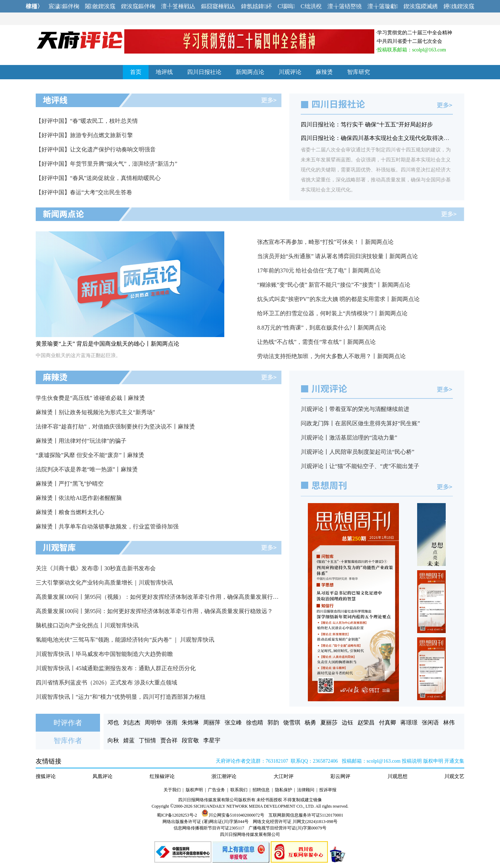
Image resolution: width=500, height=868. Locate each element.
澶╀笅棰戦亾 (178, 6)
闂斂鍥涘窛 (100, 6)
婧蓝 (129, 740)
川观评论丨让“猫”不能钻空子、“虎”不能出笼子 (360, 466)
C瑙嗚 (286, 6)
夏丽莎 (329, 723)
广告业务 (216, 790)
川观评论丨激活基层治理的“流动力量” (349, 438)
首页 (136, 72)
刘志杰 (132, 723)
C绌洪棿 (311, 6)
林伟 (449, 723)
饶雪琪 (292, 723)
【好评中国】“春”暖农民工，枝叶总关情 (87, 121)
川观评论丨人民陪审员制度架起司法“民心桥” (357, 452)
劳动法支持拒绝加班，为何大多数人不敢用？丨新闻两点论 (331, 356)
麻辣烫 (324, 72)
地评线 (164, 72)
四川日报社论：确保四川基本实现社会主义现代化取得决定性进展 (384, 138)
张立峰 (233, 723)
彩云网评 (340, 776)
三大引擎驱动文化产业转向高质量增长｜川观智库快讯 (104, 583)
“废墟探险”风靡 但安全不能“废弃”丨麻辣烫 (90, 455)
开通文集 (454, 761)
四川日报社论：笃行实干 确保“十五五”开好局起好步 (367, 124)
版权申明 (433, 761)
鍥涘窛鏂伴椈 (138, 6)
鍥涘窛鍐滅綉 (421, 6)
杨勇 (310, 723)
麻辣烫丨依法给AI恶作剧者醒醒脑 (79, 498)
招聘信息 (261, 790)
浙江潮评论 (224, 776)
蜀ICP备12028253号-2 (177, 815)
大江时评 (284, 776)
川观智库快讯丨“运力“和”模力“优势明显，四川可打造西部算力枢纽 (121, 697)
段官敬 (190, 740)
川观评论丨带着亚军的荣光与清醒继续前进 (355, 409)
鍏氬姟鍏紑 (256, 6)
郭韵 (273, 723)
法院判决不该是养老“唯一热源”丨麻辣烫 (87, 469)
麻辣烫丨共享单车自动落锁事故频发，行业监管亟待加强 (107, 526)
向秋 (113, 740)
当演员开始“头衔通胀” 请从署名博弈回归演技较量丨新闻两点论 (337, 256)
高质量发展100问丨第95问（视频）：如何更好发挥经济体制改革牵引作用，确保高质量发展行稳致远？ (166, 597)
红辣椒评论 (162, 776)
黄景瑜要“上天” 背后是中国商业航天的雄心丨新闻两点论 (107, 344)
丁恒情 (147, 740)
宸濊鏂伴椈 (64, 6)
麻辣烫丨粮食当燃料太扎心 (70, 512)
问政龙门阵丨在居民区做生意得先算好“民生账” (360, 423)
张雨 (172, 723)
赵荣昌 (366, 723)
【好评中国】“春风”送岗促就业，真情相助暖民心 (98, 178)
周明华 (153, 723)
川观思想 (397, 776)
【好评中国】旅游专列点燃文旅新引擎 (84, 135)
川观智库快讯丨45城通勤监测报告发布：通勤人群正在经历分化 (116, 668)
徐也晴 (255, 723)
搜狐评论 (46, 776)
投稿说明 (412, 761)
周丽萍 (212, 723)
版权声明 (194, 790)
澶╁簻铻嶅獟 (345, 6)
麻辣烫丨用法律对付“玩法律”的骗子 (81, 441)
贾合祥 (169, 740)
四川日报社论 (204, 72)
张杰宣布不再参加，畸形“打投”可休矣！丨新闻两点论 (325, 242)
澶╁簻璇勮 (383, 6)
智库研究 (359, 72)
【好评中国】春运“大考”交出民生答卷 (84, 192)
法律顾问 (306, 790)
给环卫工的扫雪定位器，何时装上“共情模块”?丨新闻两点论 (332, 313)
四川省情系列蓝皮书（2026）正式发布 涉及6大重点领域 (106, 683)
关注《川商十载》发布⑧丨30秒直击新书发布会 (96, 568)
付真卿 (387, 723)
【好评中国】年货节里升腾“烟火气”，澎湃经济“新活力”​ (106, 164)
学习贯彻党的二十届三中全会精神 (415, 33)
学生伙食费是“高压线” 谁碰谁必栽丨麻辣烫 (90, 398)
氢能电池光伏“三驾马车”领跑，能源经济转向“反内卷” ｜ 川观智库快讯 (125, 640)
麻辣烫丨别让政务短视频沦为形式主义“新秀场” (95, 412)
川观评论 (290, 72)
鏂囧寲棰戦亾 (218, 6)
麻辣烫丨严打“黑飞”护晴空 (70, 484)
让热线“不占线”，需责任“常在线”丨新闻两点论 (316, 342)
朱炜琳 (190, 723)
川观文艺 (454, 776)
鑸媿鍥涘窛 (459, 6)
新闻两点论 (250, 72)
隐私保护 (284, 790)
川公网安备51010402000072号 (233, 815)
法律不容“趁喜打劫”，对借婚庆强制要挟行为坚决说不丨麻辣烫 (115, 427)
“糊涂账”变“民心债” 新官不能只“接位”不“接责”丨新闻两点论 (334, 285)
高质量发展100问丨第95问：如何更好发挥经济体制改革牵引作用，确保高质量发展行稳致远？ (154, 611)
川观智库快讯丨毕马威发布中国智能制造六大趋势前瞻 (104, 654)
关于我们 (172, 790)
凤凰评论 (102, 776)
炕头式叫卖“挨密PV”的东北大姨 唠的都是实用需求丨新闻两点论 (338, 299)
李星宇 (212, 740)
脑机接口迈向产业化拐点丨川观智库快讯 (87, 625)
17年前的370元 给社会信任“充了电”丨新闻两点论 (319, 270)
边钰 (347, 723)
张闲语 (430, 723)
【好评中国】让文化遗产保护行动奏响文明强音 (96, 149)
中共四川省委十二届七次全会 (410, 41)
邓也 (113, 723)
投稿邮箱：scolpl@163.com (371, 761)
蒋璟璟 (409, 723)
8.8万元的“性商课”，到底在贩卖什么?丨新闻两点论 (322, 328)
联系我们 (239, 790)
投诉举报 (328, 790)
